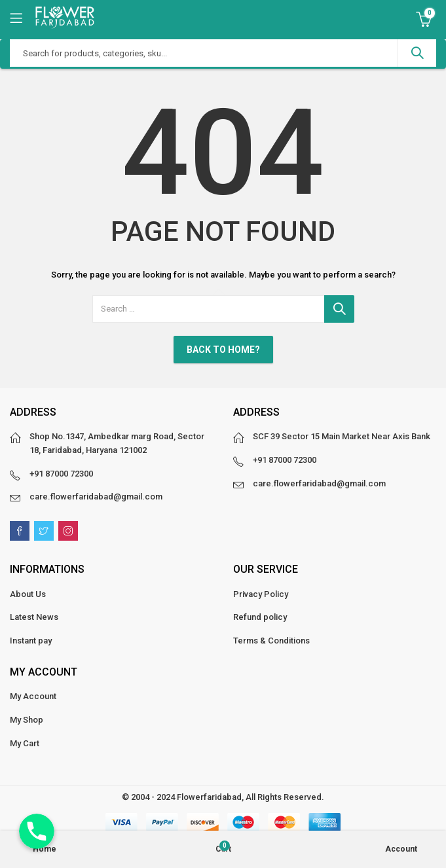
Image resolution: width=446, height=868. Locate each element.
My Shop (27, 720)
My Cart (25, 743)
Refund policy (260, 617)
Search (417, 53)
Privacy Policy (261, 594)
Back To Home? (223, 350)
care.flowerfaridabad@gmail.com (96, 497)
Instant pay (31, 641)
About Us (28, 594)
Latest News (34, 617)
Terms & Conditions (271, 641)
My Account (33, 696)
